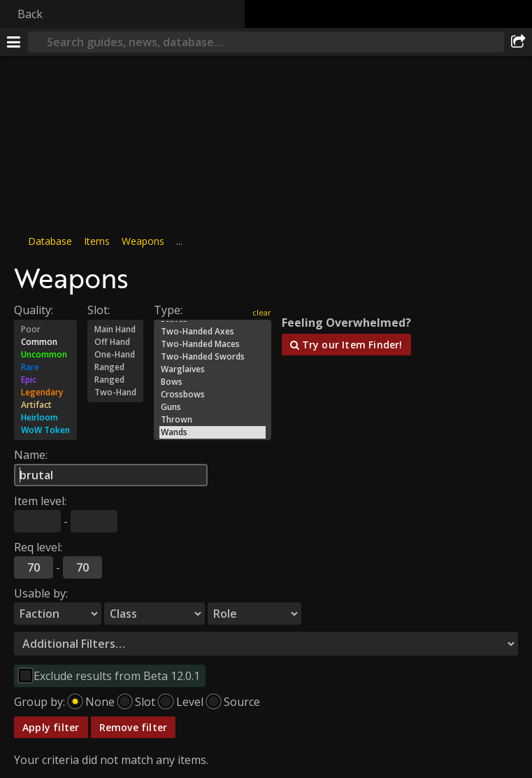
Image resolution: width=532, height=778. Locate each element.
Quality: (34, 310)
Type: (168, 310)
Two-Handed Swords (213, 357)
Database (50, 241)
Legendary (45, 392)
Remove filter (134, 727)
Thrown (213, 420)
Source (242, 702)
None (100, 702)
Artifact (45, 405)
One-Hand (115, 355)
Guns (213, 407)
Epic (45, 380)
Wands (213, 432)
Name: (31, 455)
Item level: (40, 501)
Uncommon (45, 355)
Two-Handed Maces (213, 344)
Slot (145, 702)
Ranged (115, 367)
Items (97, 241)
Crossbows (213, 395)
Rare (45, 367)
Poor (45, 330)
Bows (213, 382)
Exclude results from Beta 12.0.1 (117, 676)
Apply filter (51, 727)
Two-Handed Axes (213, 332)
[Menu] (14, 42)
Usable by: (41, 593)
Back (30, 14)
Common (45, 342)
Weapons (143, 241)
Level (190, 702)
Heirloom (45, 418)
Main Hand (115, 330)
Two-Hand (115, 392)
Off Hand (115, 342)
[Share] (518, 42)
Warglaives (213, 369)
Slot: (99, 310)
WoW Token (45, 430)
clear (262, 312)
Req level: (38, 547)
